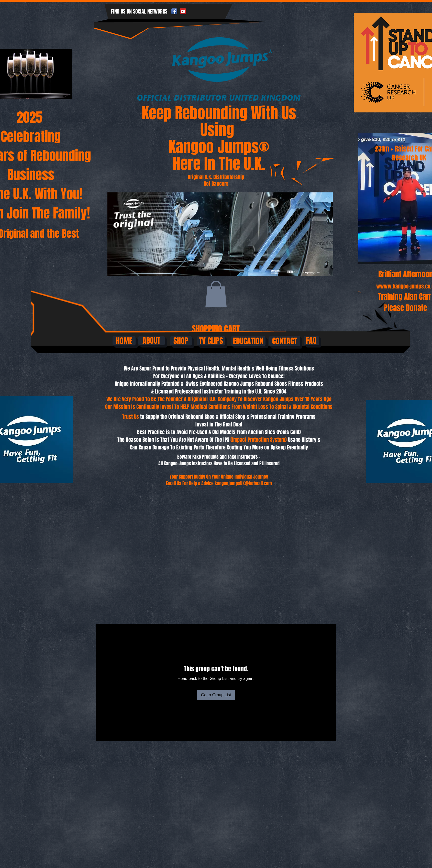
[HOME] (124, 341)
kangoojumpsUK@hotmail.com (243, 483)
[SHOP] (181, 341)
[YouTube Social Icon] (183, 11)
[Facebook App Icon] (174, 11)
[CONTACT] (285, 341)
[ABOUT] (152, 341)
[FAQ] (311, 341)
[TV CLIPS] (211, 341)
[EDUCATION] (248, 341)
